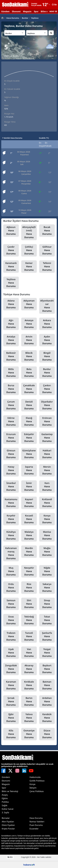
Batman (47, 685)
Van (29, 653)
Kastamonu (11, 503)
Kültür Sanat (8, 809)
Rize (29, 588)
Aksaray (29, 669)
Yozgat (47, 653)
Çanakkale (29, 389)
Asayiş (5, 795)
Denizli (29, 405)
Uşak (11, 653)
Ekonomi (16, 11)
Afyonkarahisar (47, 306)
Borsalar (6, 818)
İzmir (29, 487)
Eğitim (5, 798)
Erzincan (47, 421)
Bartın (29, 701)
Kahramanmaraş (11, 553)
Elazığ (29, 421)
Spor (36, 11)
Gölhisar (47, 250)
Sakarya (47, 588)
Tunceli (29, 636)
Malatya (29, 535)
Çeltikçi (29, 250)
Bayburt (47, 669)
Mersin (47, 470)
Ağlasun (11, 231)
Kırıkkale (29, 685)
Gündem (5, 11)
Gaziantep (47, 438)
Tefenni (47, 267)
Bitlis (11, 373)
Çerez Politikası (37, 791)
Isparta (29, 470)
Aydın (47, 340)
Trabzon (11, 636)
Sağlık (5, 805)
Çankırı (47, 389)
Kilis (11, 734)
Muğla (47, 552)
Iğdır (11, 718)
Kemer (29, 267)
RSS (10, 857)
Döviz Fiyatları (8, 825)
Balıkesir (11, 356)
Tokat (47, 620)
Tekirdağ (29, 620)
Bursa (11, 389)
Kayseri (29, 503)
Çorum (11, 405)
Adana (11, 304)
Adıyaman (29, 304)
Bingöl (47, 356)
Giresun (11, 454)
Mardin (29, 552)
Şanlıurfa (47, 636)
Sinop (47, 604)
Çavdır (11, 250)
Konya (47, 519)
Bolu (29, 373)
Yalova (29, 718)
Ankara (47, 324)
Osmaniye (29, 734)
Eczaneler (34, 829)
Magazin (27, 11)
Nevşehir (29, 571)
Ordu (11, 588)
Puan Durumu (36, 825)
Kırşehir (11, 519)
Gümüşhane (29, 454)
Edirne (11, 421)
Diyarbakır (47, 405)
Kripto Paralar (8, 829)
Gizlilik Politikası (37, 781)
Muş (11, 571)
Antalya (11, 340)
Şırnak (11, 701)
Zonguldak (11, 669)
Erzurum (11, 438)
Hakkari (47, 454)
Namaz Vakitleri (37, 822)
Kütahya (11, 535)
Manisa (47, 535)
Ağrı (11, 324)
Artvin (29, 340)
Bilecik (29, 356)
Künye (33, 784)
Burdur (24, 18)
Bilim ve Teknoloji (10, 791)
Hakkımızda (35, 777)
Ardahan (47, 701)
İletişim (33, 788)
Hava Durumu (12, 18)
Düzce (47, 734)
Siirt (29, 604)
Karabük (47, 718)
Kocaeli (29, 519)
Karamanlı (11, 267)
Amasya (29, 324)
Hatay (11, 470)
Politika (5, 802)
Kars (47, 487)
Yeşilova (34, 18)
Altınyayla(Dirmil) (29, 232)
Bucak (47, 231)
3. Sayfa (5, 812)
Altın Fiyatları (8, 822)
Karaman (11, 685)
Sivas (11, 620)
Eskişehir (29, 438)
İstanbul (11, 487)
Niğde (47, 571)
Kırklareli (47, 503)
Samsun (11, 604)
